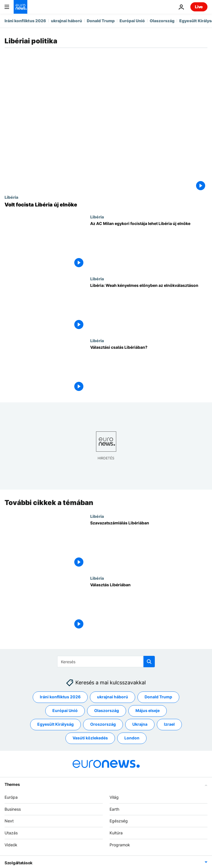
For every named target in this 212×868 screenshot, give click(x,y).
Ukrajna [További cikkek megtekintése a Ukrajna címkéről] (140, 724)
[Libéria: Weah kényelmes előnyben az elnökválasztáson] (149, 307)
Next (9, 821)
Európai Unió (132, 21)
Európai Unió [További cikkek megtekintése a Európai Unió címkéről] (65, 711)
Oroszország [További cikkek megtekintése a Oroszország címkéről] (103, 724)
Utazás (11, 833)
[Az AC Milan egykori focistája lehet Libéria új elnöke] (149, 245)
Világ (114, 797)
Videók (11, 845)
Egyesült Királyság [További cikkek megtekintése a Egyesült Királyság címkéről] (55, 724)
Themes (12, 784)
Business (13, 809)
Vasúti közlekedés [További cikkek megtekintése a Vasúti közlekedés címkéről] (90, 738)
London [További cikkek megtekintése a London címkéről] (132, 738)
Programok (120, 845)
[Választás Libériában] (149, 607)
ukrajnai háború (66, 21)
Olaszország (162, 21)
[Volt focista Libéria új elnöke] (106, 205)
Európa (11, 797)
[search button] (149, 662)
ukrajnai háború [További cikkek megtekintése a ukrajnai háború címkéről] (113, 697)
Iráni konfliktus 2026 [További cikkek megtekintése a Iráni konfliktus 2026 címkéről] (60, 697)
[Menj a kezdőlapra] (20, 7)
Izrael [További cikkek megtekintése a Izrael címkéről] (169, 724)
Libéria (11, 197)
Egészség (119, 821)
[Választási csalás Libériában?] (149, 369)
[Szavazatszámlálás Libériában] (149, 545)
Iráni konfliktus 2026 (25, 21)
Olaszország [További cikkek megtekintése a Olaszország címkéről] (107, 711)
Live (199, 7)
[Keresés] (106, 662)
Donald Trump (101, 21)
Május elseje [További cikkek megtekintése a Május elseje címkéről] (148, 711)
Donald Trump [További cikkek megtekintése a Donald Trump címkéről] (158, 697)
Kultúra (116, 833)
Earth (114, 809)
